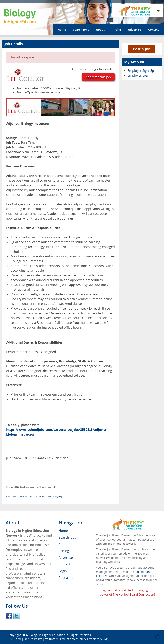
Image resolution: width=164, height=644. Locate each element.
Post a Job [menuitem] (66, 578)
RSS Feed (15, 639)
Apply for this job (98, 77)
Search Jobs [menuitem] (67, 537)
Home (62, 30)
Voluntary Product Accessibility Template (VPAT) (77, 639)
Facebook (9, 616)
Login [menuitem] (63, 571)
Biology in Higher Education (47, 635)
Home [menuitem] (63, 531)
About (100, 30)
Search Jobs (81, 30)
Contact (154, 30)
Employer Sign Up (141, 71)
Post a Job (142, 49)
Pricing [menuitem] (64, 551)
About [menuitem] (63, 544)
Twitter (17, 616)
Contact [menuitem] (65, 564)
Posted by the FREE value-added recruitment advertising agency (34, 496)
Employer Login (139, 75)
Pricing (116, 30)
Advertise (135, 30)
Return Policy (33, 639)
